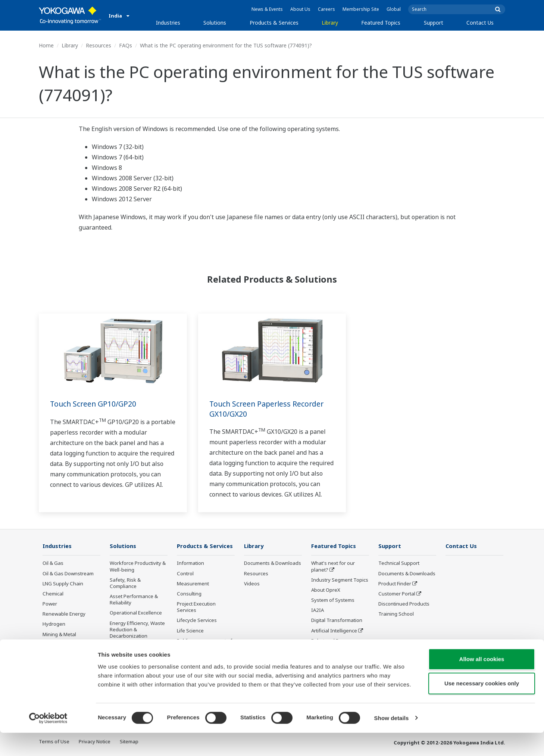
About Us (300, 9)
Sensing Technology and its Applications (340, 661)
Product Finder (395, 584)
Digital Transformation (337, 620)
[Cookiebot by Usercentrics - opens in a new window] (48, 741)
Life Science (190, 631)
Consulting (189, 594)
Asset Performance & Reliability (134, 600)
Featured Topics (381, 23)
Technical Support (399, 563)
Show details (392, 741)
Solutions (215, 23)
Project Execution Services (196, 607)
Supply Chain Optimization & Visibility (136, 649)
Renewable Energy (64, 614)
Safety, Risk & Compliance (125, 583)
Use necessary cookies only (482, 707)
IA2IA (318, 610)
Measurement (193, 584)
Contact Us (480, 23)
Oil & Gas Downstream (68, 574)
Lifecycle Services (197, 620)
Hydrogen (54, 624)
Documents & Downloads (273, 563)
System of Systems (333, 600)
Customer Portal (397, 594)
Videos (252, 584)
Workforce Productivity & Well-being (138, 567)
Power (50, 604)
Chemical (53, 594)
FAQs (126, 45)
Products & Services (274, 23)
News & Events (267, 9)
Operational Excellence (136, 613)
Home (46, 45)
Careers (326, 9)
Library (330, 23)
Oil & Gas (53, 563)
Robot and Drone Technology (331, 644)
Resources (99, 45)
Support (434, 23)
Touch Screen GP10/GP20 (94, 404)
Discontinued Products (202, 657)
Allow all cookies (482, 682)
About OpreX (326, 590)
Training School (396, 614)
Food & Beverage (62, 655)
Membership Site (361, 9)
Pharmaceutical (60, 645)
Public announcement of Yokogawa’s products (204, 644)
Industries (168, 23)
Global (394, 9)
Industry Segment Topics (340, 580)
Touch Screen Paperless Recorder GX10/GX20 (268, 409)
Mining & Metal (59, 634)
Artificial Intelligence (334, 631)
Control (185, 574)
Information (190, 563)
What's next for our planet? (333, 567)
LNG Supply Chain (63, 584)
